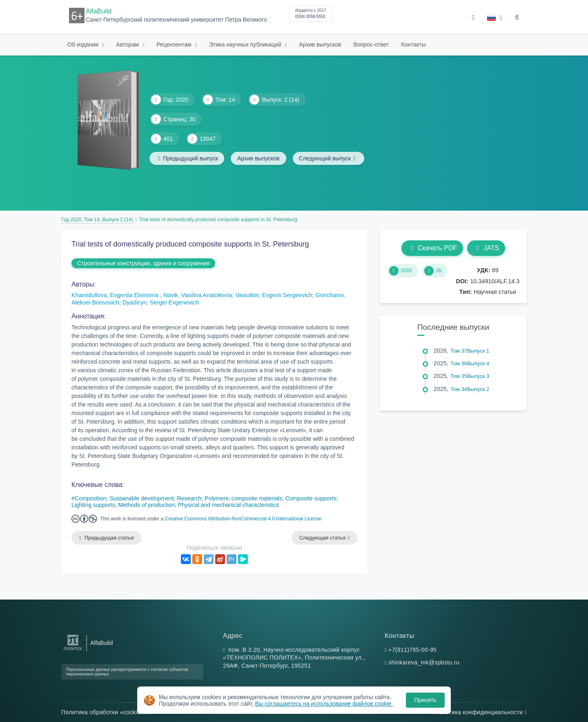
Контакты (413, 44)
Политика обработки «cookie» (105, 712)
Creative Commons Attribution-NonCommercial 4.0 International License (243, 519)
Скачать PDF (432, 248)
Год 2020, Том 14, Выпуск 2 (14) (97, 220)
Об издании (84, 44)
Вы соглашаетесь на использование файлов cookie (324, 704)
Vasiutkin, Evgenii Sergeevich (274, 295)
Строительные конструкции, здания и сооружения (143, 263)
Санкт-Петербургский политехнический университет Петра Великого (176, 20)
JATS (486, 248)
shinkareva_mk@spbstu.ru (424, 663)
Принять (425, 700)
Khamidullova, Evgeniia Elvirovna (116, 295)
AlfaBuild (99, 11)
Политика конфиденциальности (481, 712)
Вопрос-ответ (371, 44)
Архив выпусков (320, 44)
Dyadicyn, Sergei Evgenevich (161, 302)
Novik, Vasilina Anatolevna (198, 295)
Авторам (128, 44)
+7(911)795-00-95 (412, 650)
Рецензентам (175, 44)
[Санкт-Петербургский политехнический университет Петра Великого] (73, 650)
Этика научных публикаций (246, 44)
